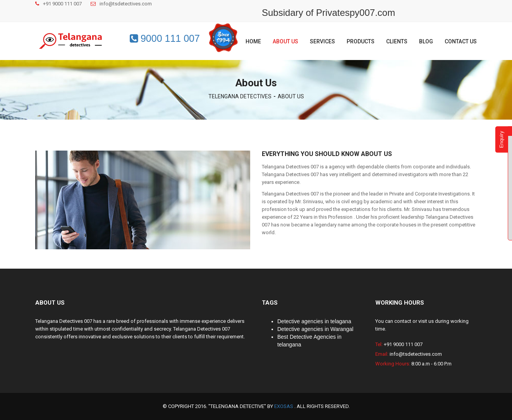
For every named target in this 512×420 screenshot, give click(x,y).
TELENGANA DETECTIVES (240, 96)
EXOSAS (284, 406)
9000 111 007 (165, 38)
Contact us (461, 41)
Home (253, 41)
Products (361, 41)
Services (322, 41)
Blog (426, 41)
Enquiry (501, 139)
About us (285, 41)
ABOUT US (291, 96)
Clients (397, 41)
